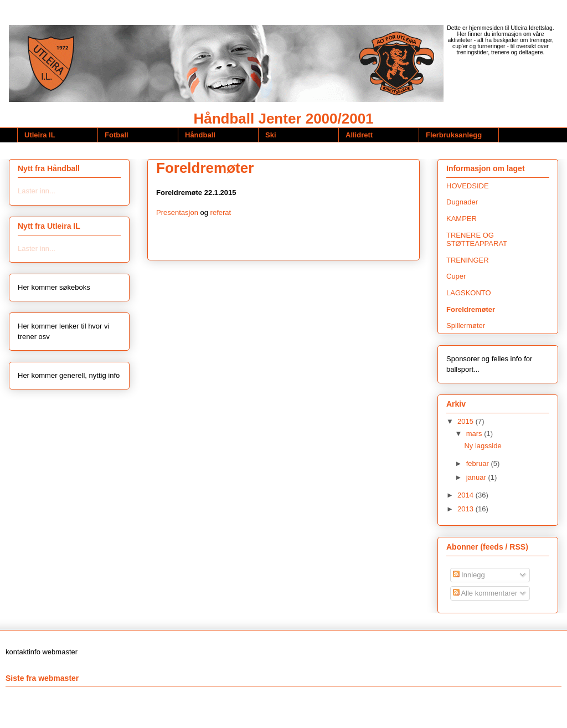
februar (479, 463)
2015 (467, 421)
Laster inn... (37, 191)
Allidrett (359, 135)
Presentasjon (177, 212)
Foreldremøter (471, 309)
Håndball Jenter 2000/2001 (283, 119)
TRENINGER (468, 260)
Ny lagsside (483, 446)
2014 (467, 495)
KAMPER (462, 219)
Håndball (200, 135)
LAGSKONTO (469, 293)
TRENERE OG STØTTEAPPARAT (477, 240)
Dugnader (462, 202)
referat (221, 212)
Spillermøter (466, 325)
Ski (271, 135)
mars (475, 434)
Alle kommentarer (485, 593)
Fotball (117, 135)
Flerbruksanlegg (454, 135)
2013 (467, 509)
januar (477, 477)
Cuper (456, 276)
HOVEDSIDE (468, 186)
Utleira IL (40, 135)
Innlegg (469, 575)
